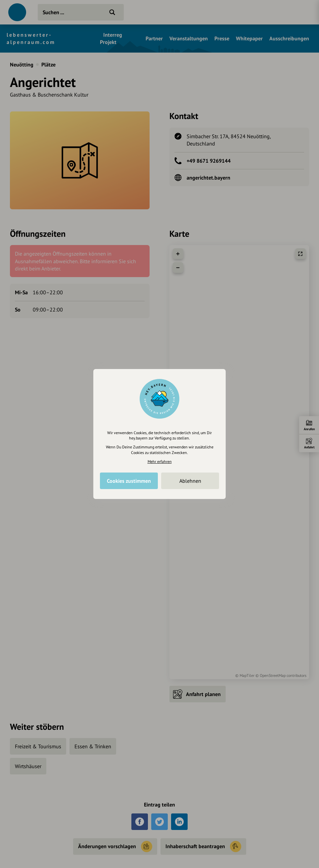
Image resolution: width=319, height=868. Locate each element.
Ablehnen (190, 481)
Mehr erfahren (160, 461)
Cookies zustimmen (129, 481)
